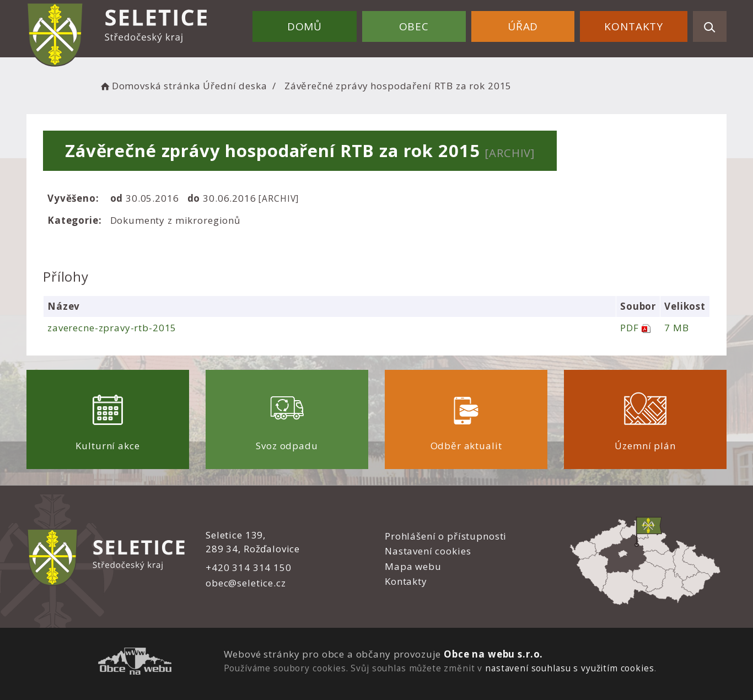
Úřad (523, 26)
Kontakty (634, 26)
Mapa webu (413, 566)
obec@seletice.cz (246, 583)
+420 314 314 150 (249, 567)
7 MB (676, 328)
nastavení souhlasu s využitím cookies (569, 668)
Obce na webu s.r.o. (493, 654)
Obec (414, 26)
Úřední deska (235, 86)
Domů (305, 26)
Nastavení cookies (428, 551)
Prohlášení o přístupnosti (446, 536)
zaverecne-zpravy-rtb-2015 (112, 328)
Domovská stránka (149, 86)
